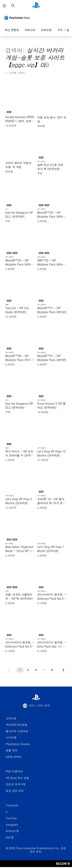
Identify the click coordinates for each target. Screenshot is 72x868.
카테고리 (30, 30)
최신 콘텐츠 (12, 30)
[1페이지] (20, 670)
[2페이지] (28, 670)
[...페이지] (44, 670)
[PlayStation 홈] (36, 6)
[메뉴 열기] (4, 6)
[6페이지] (52, 670)
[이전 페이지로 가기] (9, 670)
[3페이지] (36, 670)
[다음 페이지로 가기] (63, 670)
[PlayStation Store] (18, 18)
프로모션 (46, 30)
